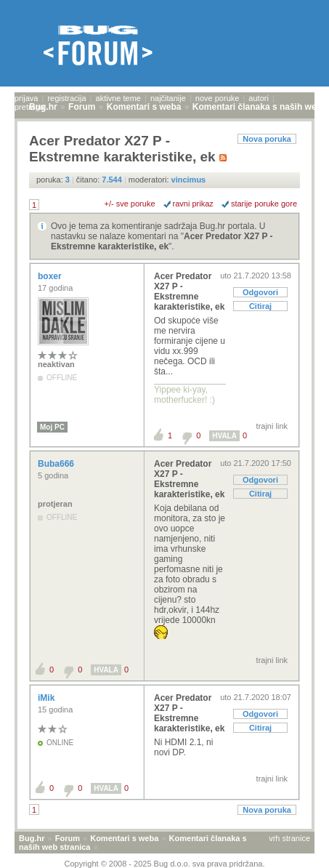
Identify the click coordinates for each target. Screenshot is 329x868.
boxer (51, 276)
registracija (66, 98)
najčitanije (168, 98)
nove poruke (218, 98)
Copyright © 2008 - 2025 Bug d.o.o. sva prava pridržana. (165, 864)
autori (259, 98)
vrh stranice (289, 838)
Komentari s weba (124, 838)
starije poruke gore (264, 204)
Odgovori (260, 292)
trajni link (272, 426)
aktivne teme (118, 98)
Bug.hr (32, 838)
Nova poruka (267, 139)
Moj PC (52, 427)
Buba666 (57, 464)
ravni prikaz (193, 204)
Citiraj (260, 306)
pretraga (29, 107)
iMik (48, 698)
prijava (26, 98)
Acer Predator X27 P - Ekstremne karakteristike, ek (162, 241)
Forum (68, 838)
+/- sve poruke (130, 204)
